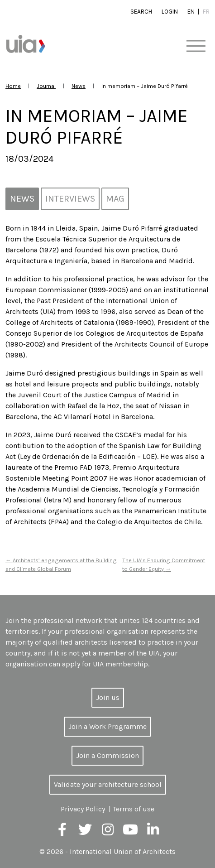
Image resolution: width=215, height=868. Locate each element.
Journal (46, 86)
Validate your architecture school (108, 784)
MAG (115, 199)
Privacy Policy (83, 809)
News (79, 86)
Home (13, 86)
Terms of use (134, 809)
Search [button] (141, 12)
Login (170, 12)
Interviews (70, 199)
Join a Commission (107, 755)
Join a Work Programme (107, 726)
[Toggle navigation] (196, 46)
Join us (108, 697)
